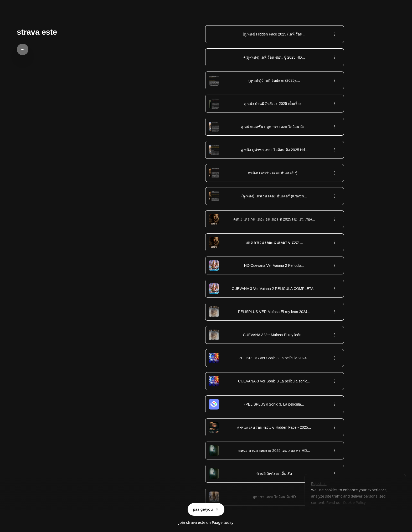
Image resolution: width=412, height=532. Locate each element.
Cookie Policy (354, 502)
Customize (324, 515)
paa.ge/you (206, 509)
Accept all (353, 515)
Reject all (319, 484)
